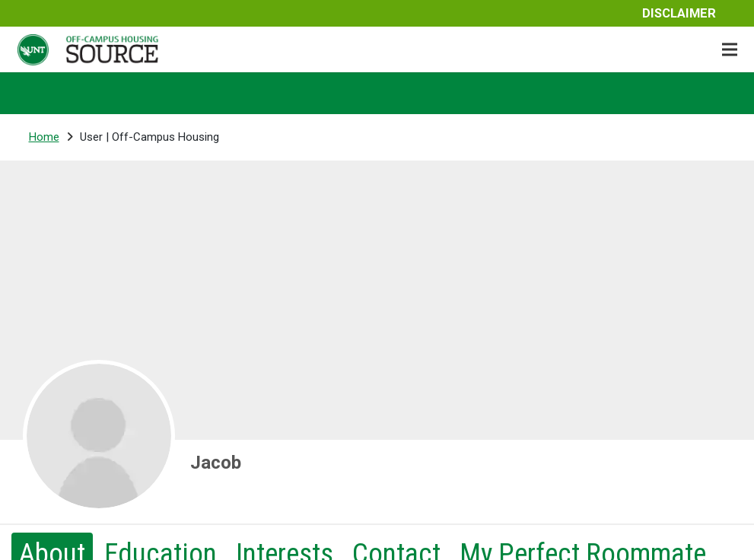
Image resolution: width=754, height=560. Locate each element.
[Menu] (730, 49)
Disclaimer (679, 13)
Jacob (216, 463)
